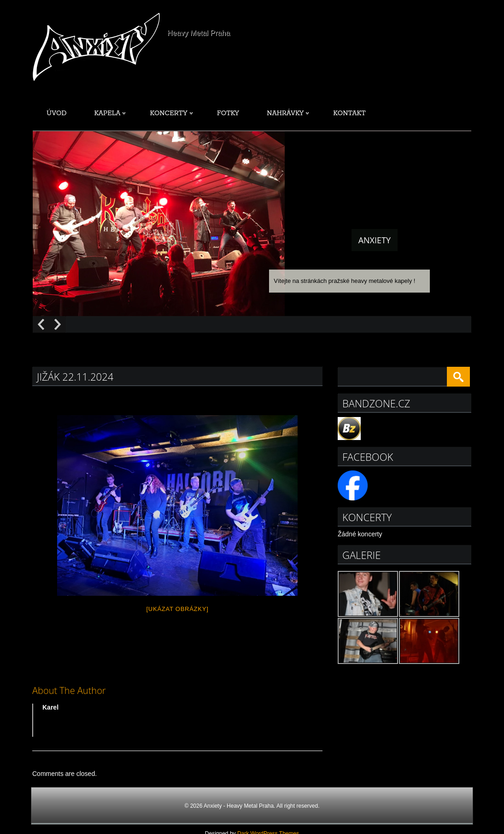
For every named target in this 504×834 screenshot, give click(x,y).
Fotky (228, 113)
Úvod (57, 113)
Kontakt (349, 113)
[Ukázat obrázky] (177, 609)
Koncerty (171, 113)
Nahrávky (288, 113)
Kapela (110, 113)
